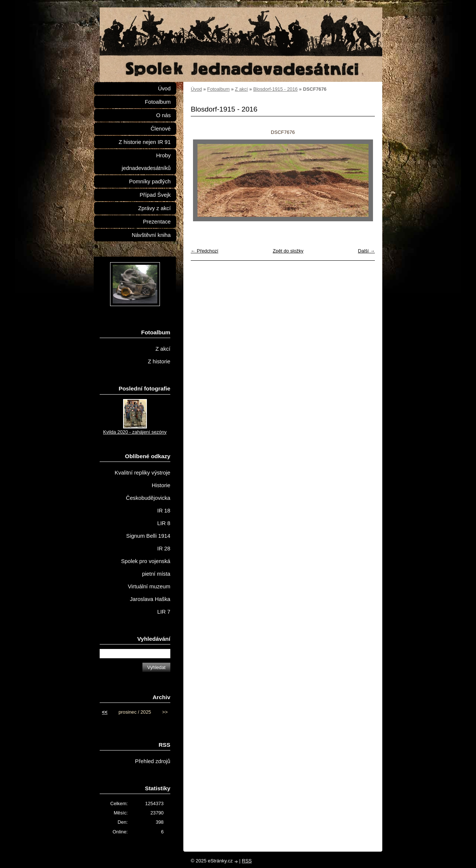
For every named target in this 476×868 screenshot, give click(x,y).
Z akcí (242, 89)
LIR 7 (164, 612)
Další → (366, 251)
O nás (163, 115)
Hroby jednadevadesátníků (146, 162)
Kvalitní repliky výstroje (142, 473)
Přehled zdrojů (153, 761)
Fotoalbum (218, 89)
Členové (161, 129)
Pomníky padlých (150, 181)
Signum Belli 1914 (148, 536)
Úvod (196, 89)
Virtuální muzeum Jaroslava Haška (149, 593)
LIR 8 (164, 523)
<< (105, 712)
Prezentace (157, 222)
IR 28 (164, 549)
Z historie (159, 361)
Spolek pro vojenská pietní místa (146, 568)
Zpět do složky (288, 251)
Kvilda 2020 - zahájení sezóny (135, 432)
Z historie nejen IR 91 (145, 142)
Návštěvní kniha (151, 235)
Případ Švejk (155, 195)
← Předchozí (205, 251)
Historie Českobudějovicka (148, 492)
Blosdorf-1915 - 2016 (276, 89)
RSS (247, 861)
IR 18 (164, 511)
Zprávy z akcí (154, 208)
